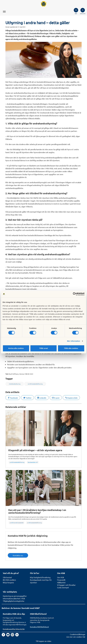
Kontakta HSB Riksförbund (39, 627)
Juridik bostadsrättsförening (17, 462)
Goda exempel (63, 587)
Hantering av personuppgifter (15, 596)
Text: (7, 374)
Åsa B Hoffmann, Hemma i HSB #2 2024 (21, 374)
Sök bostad (7, 577)
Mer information (74, 341)
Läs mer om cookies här (76, 637)
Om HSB (61, 577)
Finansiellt (61, 580)
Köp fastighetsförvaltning (40, 577)
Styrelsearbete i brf (33, 462)
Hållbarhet (61, 582)
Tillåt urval (43, 348)
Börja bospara (8, 582)
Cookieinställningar (78, 634)
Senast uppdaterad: (11, 27)
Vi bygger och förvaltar (66, 585)
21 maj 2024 (22, 27)
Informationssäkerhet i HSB (14, 598)
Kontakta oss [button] (18, 555)
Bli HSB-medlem (9, 580)
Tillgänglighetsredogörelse (14, 601)
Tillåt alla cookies (71, 348)
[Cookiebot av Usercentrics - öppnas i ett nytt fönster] (74, 294)
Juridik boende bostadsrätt (17, 523)
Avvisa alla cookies (16, 348)
